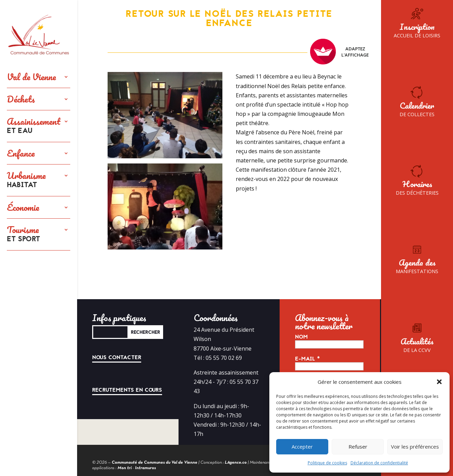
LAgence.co (236, 463)
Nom (301, 337)
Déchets (21, 99)
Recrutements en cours (127, 390)
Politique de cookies (327, 463)
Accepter (302, 447)
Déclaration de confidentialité (379, 463)
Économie (23, 207)
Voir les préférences (415, 447)
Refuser (358, 447)
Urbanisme (26, 180)
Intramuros (145, 468)
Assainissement (34, 126)
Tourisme (23, 234)
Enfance (21, 153)
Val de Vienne (31, 77)
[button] (439, 382)
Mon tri (125, 468)
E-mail (308, 359)
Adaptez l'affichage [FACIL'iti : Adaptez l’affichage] (339, 52)
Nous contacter (117, 357)
